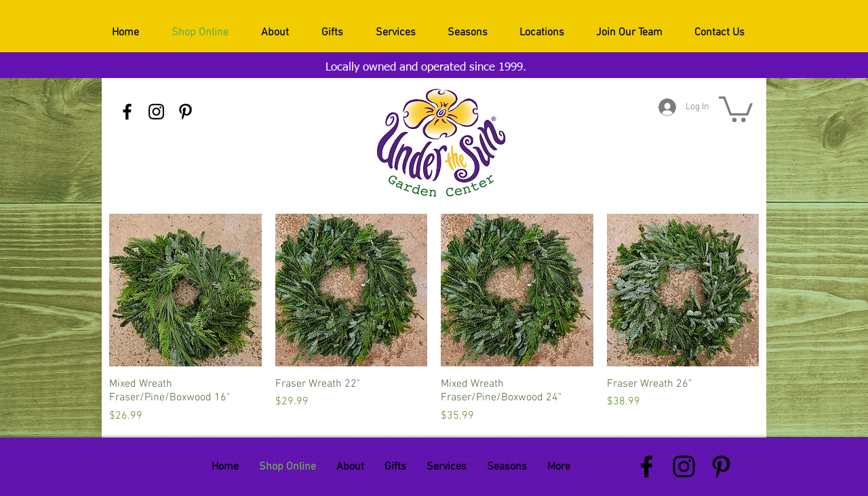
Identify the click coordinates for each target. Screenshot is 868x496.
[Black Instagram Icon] (156, 112)
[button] (736, 108)
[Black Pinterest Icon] (185, 112)
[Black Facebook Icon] (127, 112)
